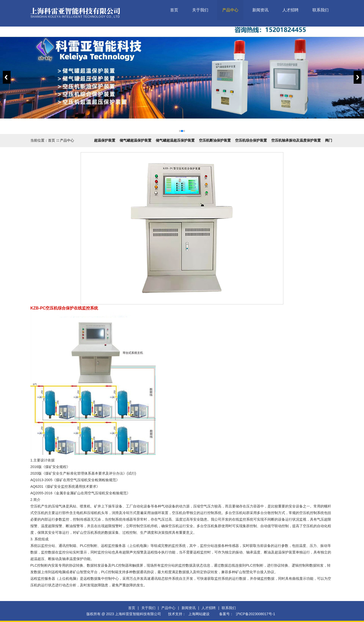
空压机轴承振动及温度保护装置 (296, 140)
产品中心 (230, 10)
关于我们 (200, 10)
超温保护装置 (105, 140)
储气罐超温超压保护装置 (175, 140)
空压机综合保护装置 (251, 140)
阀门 (329, 140)
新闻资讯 (260, 10)
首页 (174, 10)
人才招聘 (290, 10)
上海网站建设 (199, 614)
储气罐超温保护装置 (135, 140)
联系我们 (321, 10)
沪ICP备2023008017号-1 (256, 614)
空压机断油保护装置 (215, 140)
